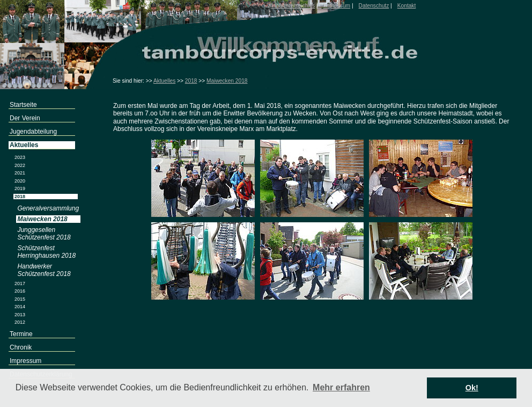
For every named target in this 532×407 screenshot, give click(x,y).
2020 (20, 181)
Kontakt (407, 6)
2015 (20, 299)
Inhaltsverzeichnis (293, 6)
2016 (20, 291)
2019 (20, 188)
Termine (21, 334)
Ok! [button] (472, 388)
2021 (20, 173)
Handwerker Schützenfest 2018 (44, 270)
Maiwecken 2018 (227, 81)
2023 (20, 157)
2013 (20, 315)
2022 (20, 165)
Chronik (21, 347)
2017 (20, 284)
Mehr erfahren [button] (341, 387)
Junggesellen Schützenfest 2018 (44, 234)
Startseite (23, 105)
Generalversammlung (48, 208)
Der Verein (25, 118)
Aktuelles (164, 81)
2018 (191, 81)
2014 (20, 307)
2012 (20, 322)
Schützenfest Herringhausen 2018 (46, 252)
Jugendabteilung (33, 132)
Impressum (337, 6)
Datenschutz (374, 6)
